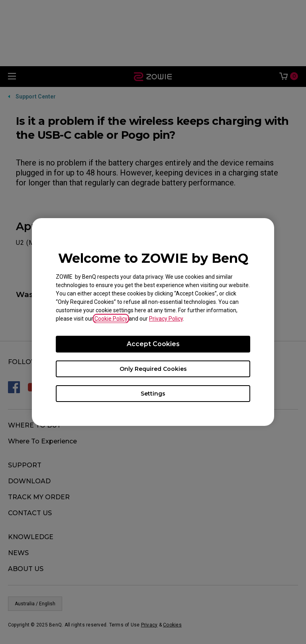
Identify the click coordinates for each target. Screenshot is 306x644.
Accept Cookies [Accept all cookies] (153, 344)
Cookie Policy (111, 319)
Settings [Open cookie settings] (153, 394)
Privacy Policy (166, 319)
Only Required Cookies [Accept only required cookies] (153, 369)
